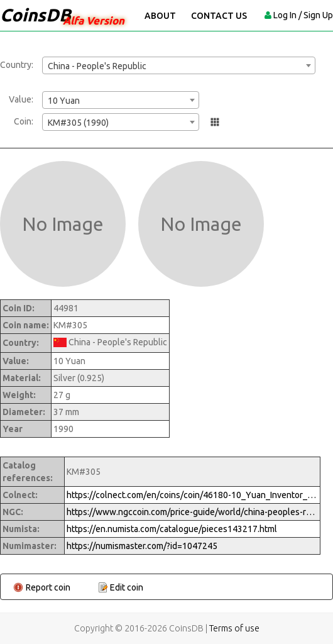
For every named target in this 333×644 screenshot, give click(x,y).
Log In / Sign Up (303, 15)
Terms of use (234, 628)
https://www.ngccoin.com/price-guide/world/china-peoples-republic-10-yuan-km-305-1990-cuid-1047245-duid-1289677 (192, 512)
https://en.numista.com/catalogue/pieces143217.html (172, 529)
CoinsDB (35, 15)
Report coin (48, 587)
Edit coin (127, 587)
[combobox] (179, 65)
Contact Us (219, 16)
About (160, 16)
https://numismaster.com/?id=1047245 (142, 546)
